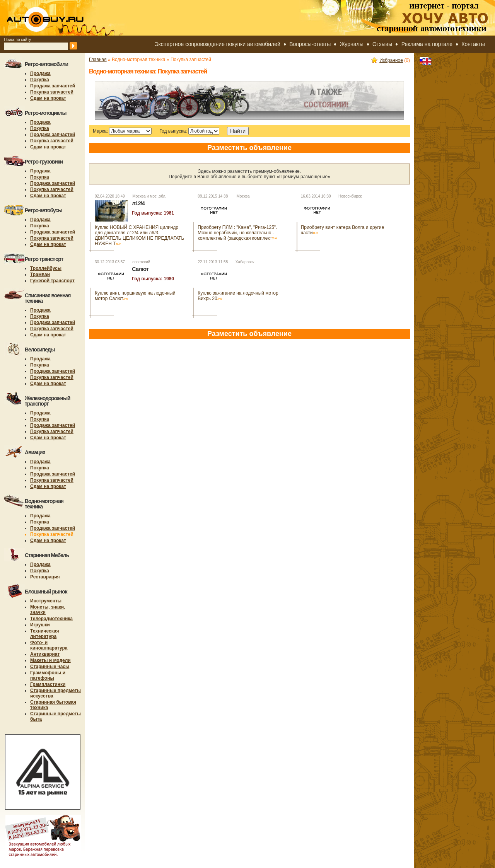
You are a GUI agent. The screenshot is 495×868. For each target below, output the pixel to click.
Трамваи (40, 275)
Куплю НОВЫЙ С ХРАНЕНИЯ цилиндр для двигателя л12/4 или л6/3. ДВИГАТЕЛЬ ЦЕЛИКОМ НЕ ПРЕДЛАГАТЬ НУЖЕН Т (139, 235)
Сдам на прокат (48, 98)
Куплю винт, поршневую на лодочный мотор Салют (135, 296)
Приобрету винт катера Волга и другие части (343, 230)
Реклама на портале (427, 44)
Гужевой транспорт (52, 281)
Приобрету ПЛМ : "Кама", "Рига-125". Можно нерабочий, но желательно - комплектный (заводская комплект (237, 233)
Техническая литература (44, 634)
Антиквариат (45, 654)
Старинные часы (50, 667)
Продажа (40, 73)
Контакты (473, 44)
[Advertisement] (230, 367)
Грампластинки (48, 684)
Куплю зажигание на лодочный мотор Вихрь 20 (238, 296)
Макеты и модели (50, 660)
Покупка (40, 80)
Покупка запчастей (52, 92)
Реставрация (45, 577)
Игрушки (40, 625)
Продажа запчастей (53, 86)
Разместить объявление (249, 148)
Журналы (352, 44)
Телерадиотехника (51, 619)
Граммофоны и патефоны (48, 675)
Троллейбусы (46, 268)
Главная (98, 60)
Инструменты (46, 601)
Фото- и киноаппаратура (49, 645)
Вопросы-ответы (310, 44)
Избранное (387, 60)
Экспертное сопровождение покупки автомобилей (218, 44)
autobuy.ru (64, 18)
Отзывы (382, 44)
